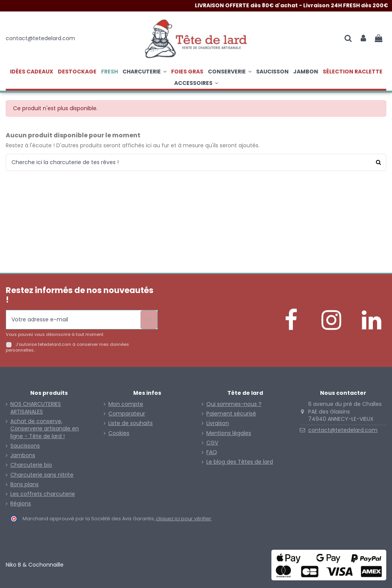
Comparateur (127, 414)
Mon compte (126, 404)
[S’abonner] (149, 320)
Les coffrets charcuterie (43, 494)
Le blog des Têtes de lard (240, 462)
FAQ (212, 452)
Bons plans (24, 485)
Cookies (119, 433)
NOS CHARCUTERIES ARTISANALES (36, 408)
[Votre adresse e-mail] (73, 320)
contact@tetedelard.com (343, 430)
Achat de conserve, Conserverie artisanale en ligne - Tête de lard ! (45, 429)
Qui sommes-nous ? (234, 404)
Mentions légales (229, 433)
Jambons (23, 455)
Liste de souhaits (131, 423)
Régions (21, 504)
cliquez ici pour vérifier (184, 519)
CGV (212, 443)
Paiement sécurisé (231, 414)
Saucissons (25, 446)
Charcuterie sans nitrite (42, 475)
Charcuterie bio (31, 465)
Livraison (218, 423)
